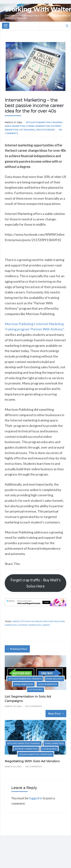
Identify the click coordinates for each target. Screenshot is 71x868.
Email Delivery (54, 679)
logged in (36, 798)
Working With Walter (38, 9)
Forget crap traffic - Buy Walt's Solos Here (36, 583)
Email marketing (15, 126)
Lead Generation (48, 684)
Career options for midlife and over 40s (35, 621)
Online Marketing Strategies (36, 754)
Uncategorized (45, 130)
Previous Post (17, 649)
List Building (27, 130)
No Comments (33, 706)
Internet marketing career (34, 625)
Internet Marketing (26, 749)
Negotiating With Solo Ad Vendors (32, 761)
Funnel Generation (38, 126)
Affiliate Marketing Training (44, 122)
